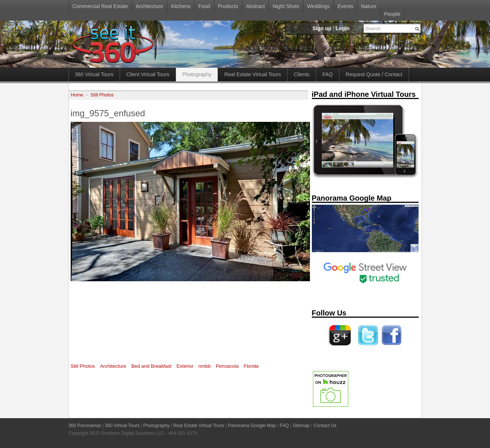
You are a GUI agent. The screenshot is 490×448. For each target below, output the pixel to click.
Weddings (318, 6)
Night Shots (286, 6)
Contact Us (325, 426)
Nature (369, 6)
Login (342, 28)
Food (204, 6)
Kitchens (181, 6)
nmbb (205, 366)
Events (346, 6)
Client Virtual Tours (148, 74)
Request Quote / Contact (374, 74)
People (392, 14)
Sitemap (301, 426)
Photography (197, 74)
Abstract (255, 6)
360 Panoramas (85, 426)
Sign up (322, 28)
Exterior (185, 366)
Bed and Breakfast (151, 366)
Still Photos (102, 95)
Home (77, 95)
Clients (302, 74)
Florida (251, 366)
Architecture (149, 6)
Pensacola (227, 366)
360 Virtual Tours (94, 74)
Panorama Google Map (252, 426)
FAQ (328, 74)
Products (228, 6)
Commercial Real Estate (100, 6)
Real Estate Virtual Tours (253, 74)
